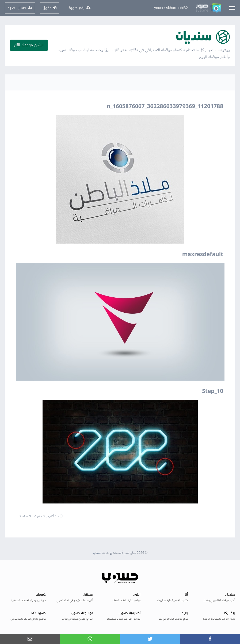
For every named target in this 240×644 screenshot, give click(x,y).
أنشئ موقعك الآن (29, 45)
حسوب (97, 553)
